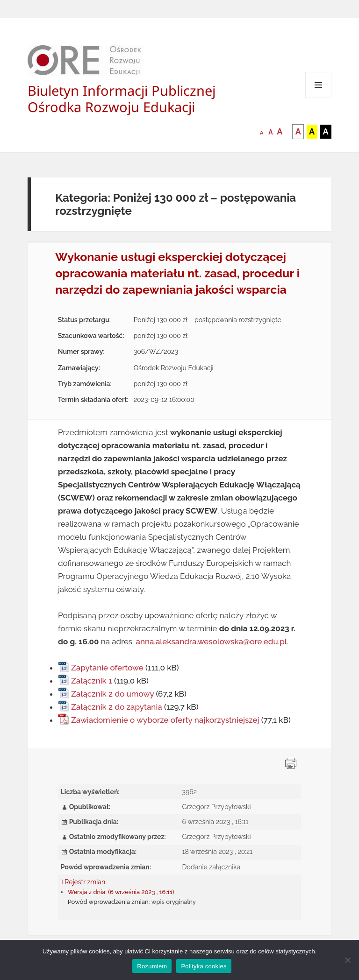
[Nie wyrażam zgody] (347, 960)
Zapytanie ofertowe (107, 668)
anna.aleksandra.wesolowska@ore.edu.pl (212, 642)
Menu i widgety (319, 98)
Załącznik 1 (92, 681)
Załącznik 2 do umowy (112, 694)
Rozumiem (152, 966)
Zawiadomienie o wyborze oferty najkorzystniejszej (165, 720)
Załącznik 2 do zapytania (117, 707)
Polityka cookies (204, 966)
